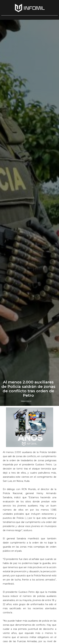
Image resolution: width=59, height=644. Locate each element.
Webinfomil (26, 401)
